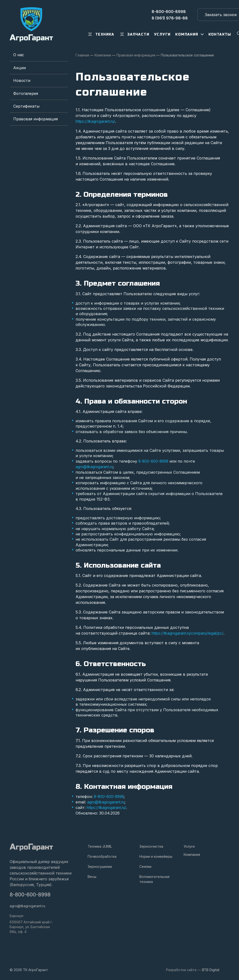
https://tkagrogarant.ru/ (97, 121)
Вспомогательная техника (154, 878)
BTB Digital (211, 969)
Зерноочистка (151, 846)
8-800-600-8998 (154, 461)
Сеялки (145, 866)
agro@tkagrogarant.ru (96, 466)
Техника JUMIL (100, 846)
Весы (92, 876)
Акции (19, 68)
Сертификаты (26, 106)
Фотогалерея (26, 93)
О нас (19, 55)
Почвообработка (102, 856)
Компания (192, 854)
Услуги (189, 846)
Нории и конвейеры (156, 856)
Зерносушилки (100, 866)
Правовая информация (36, 119)
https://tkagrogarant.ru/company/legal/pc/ (190, 633)
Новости (22, 80)
